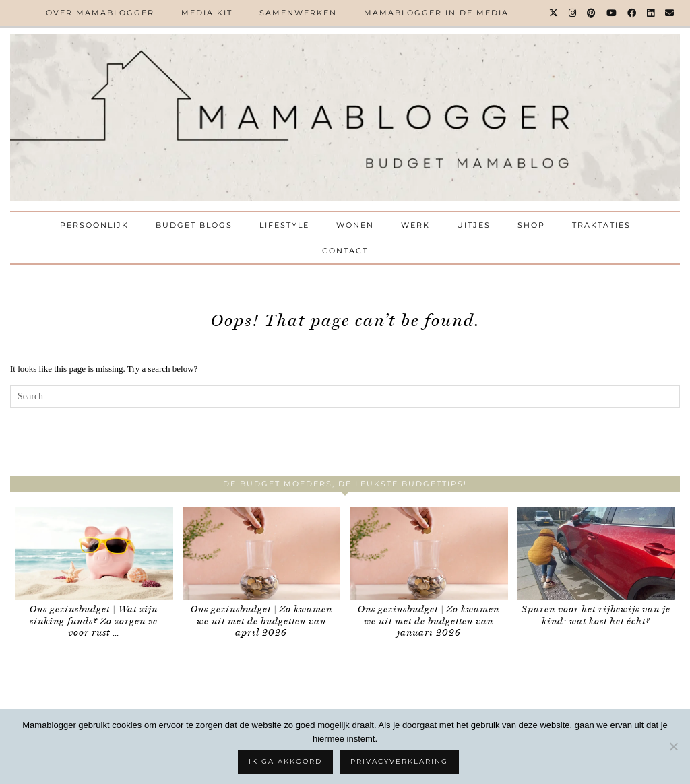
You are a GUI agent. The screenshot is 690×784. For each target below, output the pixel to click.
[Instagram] (573, 13)
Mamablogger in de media (436, 13)
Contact (345, 251)
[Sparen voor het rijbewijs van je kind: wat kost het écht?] (597, 553)
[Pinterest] (592, 13)
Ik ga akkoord (285, 761)
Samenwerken (298, 13)
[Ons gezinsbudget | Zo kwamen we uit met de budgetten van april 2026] (262, 553)
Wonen (355, 225)
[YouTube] (612, 13)
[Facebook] (632, 13)
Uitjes (474, 225)
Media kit (207, 13)
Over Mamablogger (100, 13)
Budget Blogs (194, 225)
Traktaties (601, 225)
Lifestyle (284, 225)
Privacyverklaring (399, 761)
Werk (415, 225)
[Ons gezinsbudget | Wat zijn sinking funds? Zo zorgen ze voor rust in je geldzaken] (94, 553)
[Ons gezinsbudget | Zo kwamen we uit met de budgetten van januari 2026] (429, 553)
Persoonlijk (94, 225)
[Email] (670, 13)
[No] (673, 746)
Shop (531, 225)
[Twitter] (554, 13)
